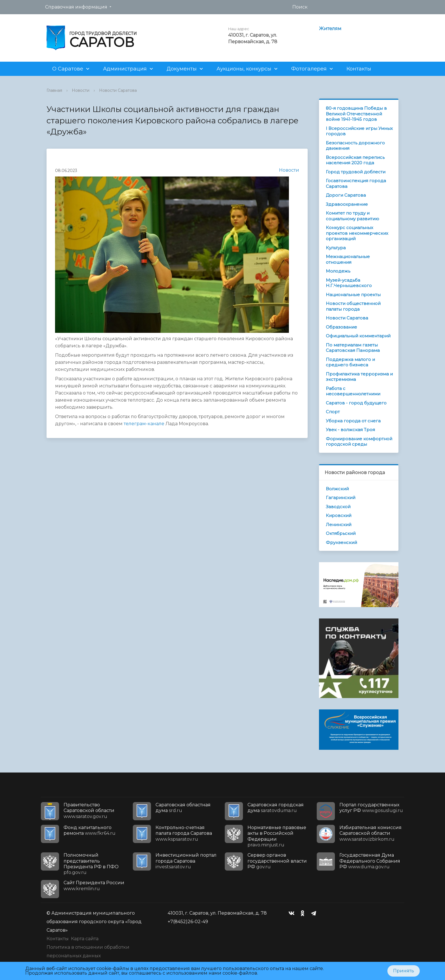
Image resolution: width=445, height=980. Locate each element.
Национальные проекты (353, 295)
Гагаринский (341, 498)
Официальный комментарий (358, 336)
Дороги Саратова (346, 195)
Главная (54, 90)
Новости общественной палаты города (353, 306)
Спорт (333, 412)
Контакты (359, 69)
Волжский (337, 489)
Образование (341, 327)
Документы (182, 69)
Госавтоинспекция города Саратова (356, 183)
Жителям (330, 29)
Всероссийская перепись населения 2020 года (355, 160)
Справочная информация (76, 7)
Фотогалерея (309, 69)
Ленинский (339, 525)
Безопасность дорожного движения (355, 146)
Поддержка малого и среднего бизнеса (350, 362)
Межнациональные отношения (348, 259)
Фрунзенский (341, 542)
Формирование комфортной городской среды (359, 442)
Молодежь (338, 271)
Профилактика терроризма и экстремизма (359, 377)
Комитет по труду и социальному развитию (352, 216)
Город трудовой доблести (356, 172)
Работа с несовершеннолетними (353, 391)
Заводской (338, 507)
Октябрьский (341, 533)
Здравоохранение (347, 204)
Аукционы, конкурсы (244, 69)
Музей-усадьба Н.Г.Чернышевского (349, 283)
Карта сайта (85, 939)
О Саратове (68, 69)
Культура (336, 248)
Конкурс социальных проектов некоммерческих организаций (357, 233)
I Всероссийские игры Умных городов (359, 131)
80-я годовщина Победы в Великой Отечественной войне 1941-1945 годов (356, 114)
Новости (81, 90)
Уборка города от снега (353, 421)
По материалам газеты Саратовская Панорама (353, 348)
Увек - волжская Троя (350, 430)
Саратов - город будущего (356, 403)
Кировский (339, 515)
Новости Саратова (118, 90)
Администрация (125, 69)
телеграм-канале (143, 424)
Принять (404, 971)
